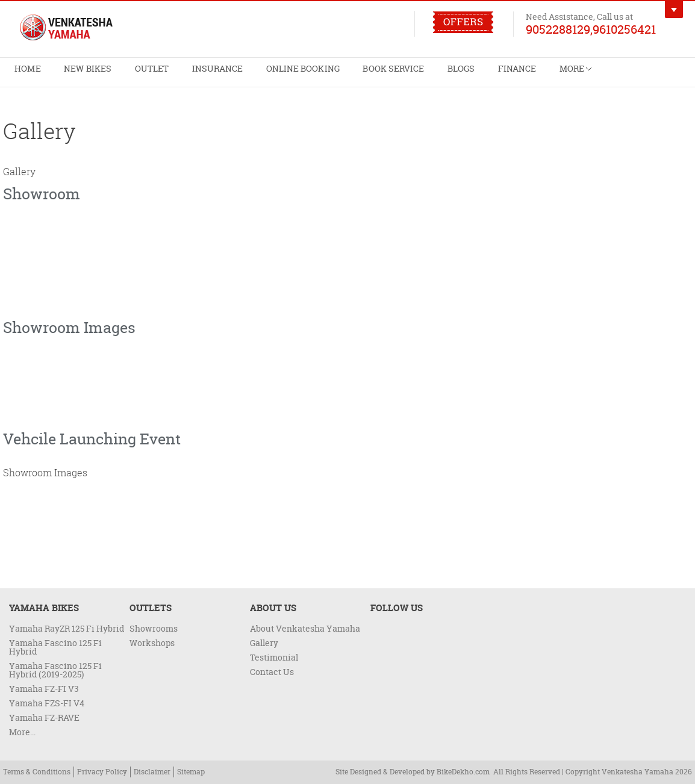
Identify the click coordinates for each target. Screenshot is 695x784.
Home (23, 76)
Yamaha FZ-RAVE (44, 717)
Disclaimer (152, 772)
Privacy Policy (102, 772)
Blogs (389, 76)
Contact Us (272, 672)
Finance (436, 76)
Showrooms (154, 628)
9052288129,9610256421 (591, 29)
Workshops (152, 643)
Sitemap (191, 772)
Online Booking (254, 76)
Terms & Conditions (37, 772)
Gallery (264, 643)
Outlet (127, 76)
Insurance (182, 76)
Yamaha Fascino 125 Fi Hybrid (55, 647)
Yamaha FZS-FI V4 (47, 703)
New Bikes (73, 76)
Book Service (332, 76)
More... (22, 732)
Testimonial (274, 657)
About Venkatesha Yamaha (305, 628)
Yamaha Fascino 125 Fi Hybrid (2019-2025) (55, 670)
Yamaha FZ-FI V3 (44, 689)
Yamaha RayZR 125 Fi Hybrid (67, 628)
